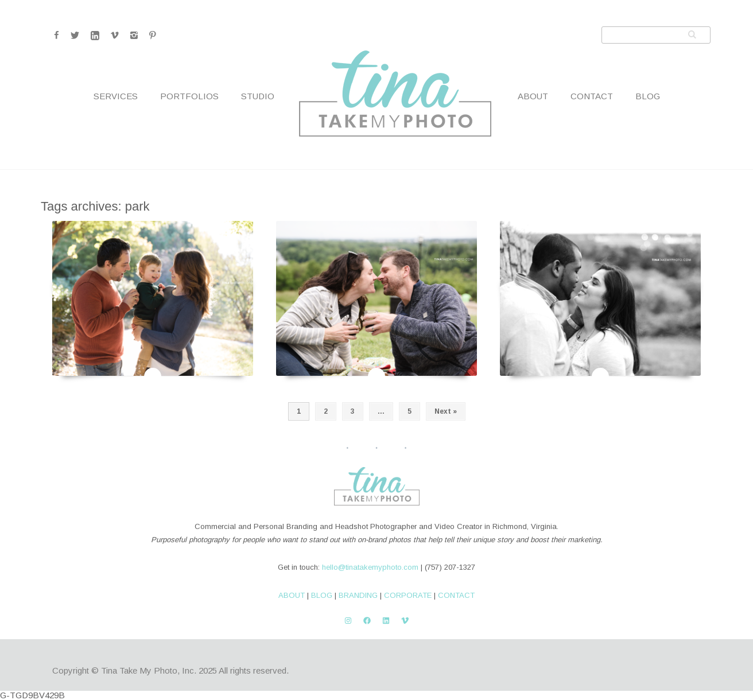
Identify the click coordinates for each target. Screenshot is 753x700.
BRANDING (358, 595)
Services (116, 96)
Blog (648, 96)
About (533, 96)
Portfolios (189, 96)
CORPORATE (408, 595)
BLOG (322, 595)
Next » (446, 411)
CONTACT (456, 595)
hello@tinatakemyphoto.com (370, 567)
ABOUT (292, 595)
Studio (258, 96)
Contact (592, 96)
